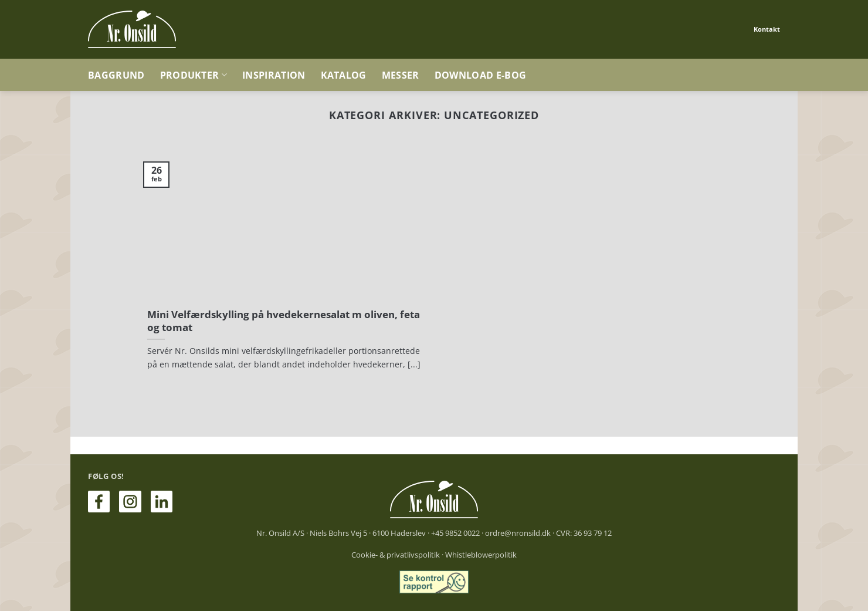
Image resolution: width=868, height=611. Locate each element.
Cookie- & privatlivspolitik (396, 555)
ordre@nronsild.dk (518, 533)
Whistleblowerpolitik (481, 555)
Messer (401, 75)
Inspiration (274, 75)
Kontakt (767, 29)
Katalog (344, 75)
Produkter (194, 75)
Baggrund (116, 75)
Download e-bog (480, 75)
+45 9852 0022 (455, 533)
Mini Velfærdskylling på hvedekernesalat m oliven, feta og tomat (284, 321)
